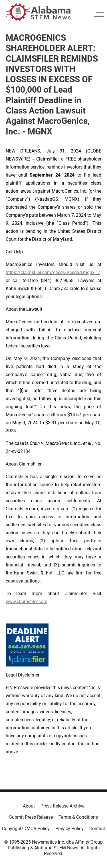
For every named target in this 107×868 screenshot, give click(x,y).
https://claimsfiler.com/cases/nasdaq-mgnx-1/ (53, 272)
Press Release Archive (62, 806)
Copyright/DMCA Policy (26, 829)
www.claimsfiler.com (27, 602)
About (29, 806)
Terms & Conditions (78, 817)
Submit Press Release (31, 817)
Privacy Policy (69, 829)
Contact (97, 829)
